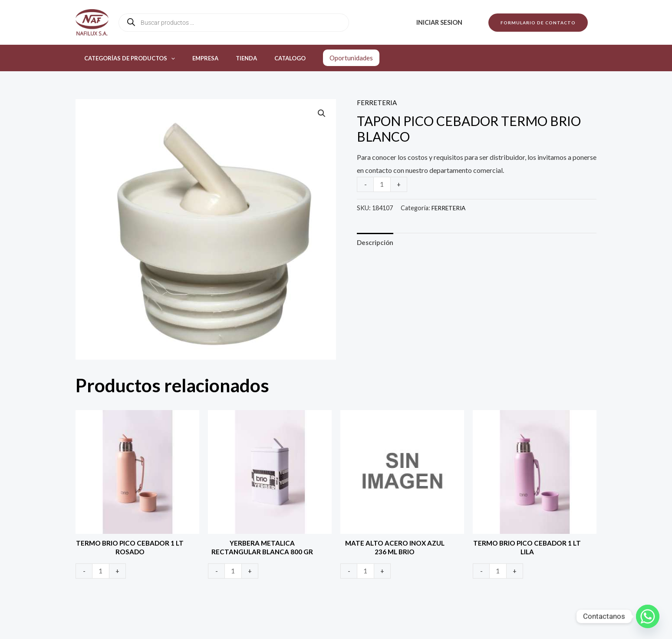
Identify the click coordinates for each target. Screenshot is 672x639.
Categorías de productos (127, 58)
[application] (168, 58)
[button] (538, 23)
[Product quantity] (382, 184)
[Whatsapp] (648, 616)
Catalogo (269, 58)
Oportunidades (327, 58)
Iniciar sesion (442, 22)
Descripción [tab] (376, 243)
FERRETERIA (377, 102)
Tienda (231, 58)
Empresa (196, 58)
